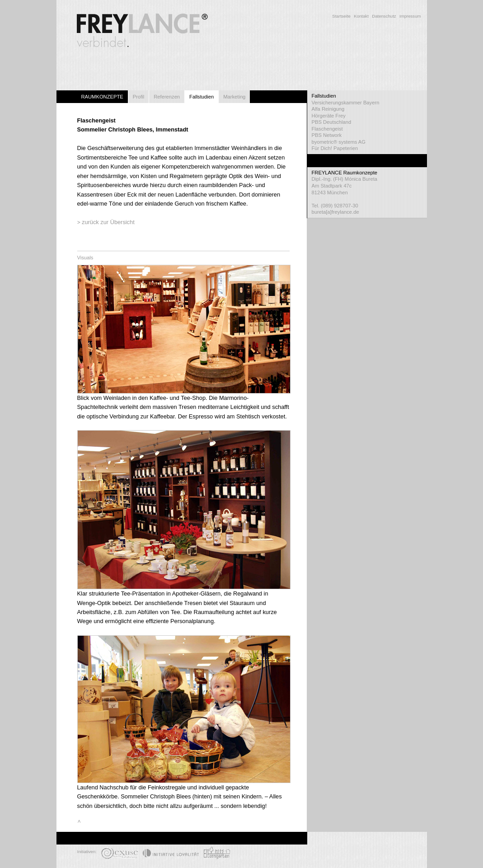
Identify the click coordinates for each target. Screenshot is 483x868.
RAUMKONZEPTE (102, 97)
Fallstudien (202, 97)
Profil (139, 97)
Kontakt (361, 16)
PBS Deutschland (332, 122)
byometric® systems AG (339, 142)
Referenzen (167, 97)
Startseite (341, 16)
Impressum (410, 16)
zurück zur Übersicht (108, 222)
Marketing (234, 97)
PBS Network (327, 135)
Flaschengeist (327, 129)
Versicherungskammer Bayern (346, 103)
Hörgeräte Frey (329, 116)
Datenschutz (384, 16)
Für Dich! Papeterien (335, 148)
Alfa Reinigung (328, 109)
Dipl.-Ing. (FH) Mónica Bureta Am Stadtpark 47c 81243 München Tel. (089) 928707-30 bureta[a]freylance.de (367, 192)
